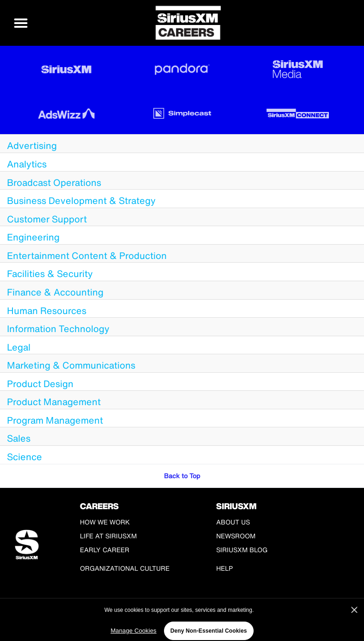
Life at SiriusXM (108, 536)
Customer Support (47, 219)
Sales (19, 438)
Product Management (54, 402)
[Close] (354, 615)
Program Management (55, 420)
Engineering (33, 237)
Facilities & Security (50, 274)
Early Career (105, 550)
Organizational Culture (125, 568)
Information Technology (58, 329)
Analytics (27, 164)
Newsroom (236, 536)
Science (24, 457)
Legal (19, 347)
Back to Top (182, 476)
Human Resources (47, 311)
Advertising (32, 145)
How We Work (105, 522)
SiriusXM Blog (242, 550)
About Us (233, 522)
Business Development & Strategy (81, 200)
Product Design (40, 384)
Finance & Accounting (55, 292)
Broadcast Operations (54, 182)
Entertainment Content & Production (87, 256)
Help (224, 568)
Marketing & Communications (71, 365)
